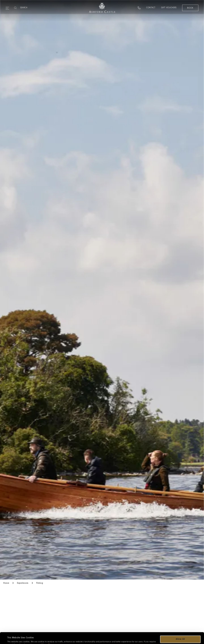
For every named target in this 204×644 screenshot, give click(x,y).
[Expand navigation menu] (7, 7)
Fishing (40, 583)
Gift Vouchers (169, 8)
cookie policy (45, 634)
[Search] (31, 8)
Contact (151, 8)
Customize (181, 637)
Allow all (180, 628)
